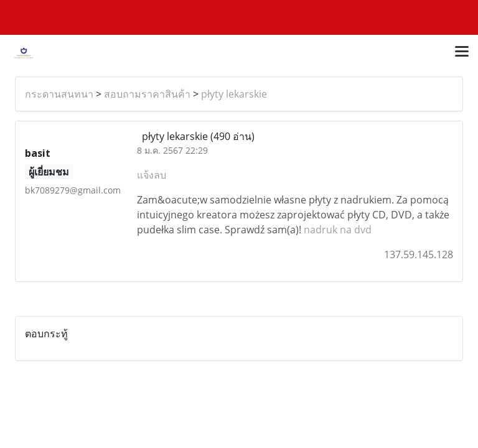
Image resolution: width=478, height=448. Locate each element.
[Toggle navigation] (462, 52)
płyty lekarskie (234, 94)
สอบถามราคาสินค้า (147, 94)
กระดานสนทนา (59, 94)
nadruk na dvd (338, 230)
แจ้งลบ (152, 175)
